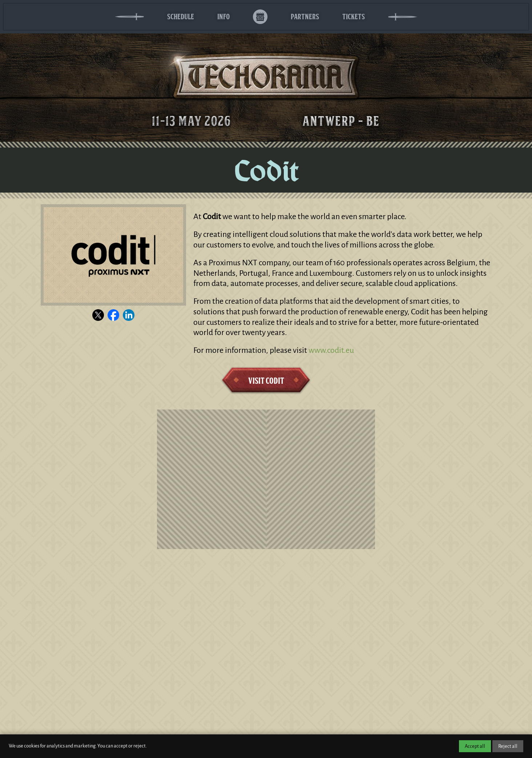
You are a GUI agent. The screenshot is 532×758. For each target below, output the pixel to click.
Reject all (508, 746)
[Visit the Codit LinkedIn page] (129, 315)
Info (223, 17)
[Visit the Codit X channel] (98, 315)
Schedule (181, 17)
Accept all (475, 746)
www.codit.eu (331, 350)
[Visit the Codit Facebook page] (113, 315)
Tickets (354, 17)
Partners (305, 17)
